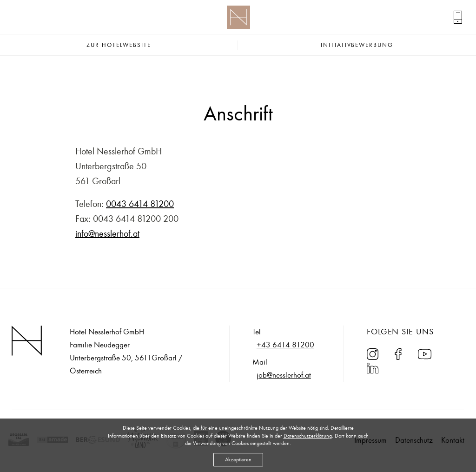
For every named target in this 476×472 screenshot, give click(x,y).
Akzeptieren (238, 459)
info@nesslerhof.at (107, 234)
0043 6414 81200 (140, 204)
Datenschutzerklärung (308, 436)
